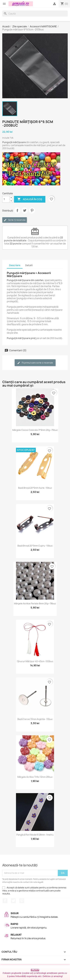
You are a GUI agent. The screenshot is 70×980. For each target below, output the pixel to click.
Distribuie (17, 210)
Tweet (25, 210)
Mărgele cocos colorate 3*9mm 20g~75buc (35, 430)
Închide (35, 970)
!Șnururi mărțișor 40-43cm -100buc (35, 661)
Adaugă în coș (30, 199)
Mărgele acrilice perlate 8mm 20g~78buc (35, 603)
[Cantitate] (6, 199)
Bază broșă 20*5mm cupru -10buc (35, 546)
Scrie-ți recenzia (15, 220)
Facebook (5, 901)
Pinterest (32, 210)
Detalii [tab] (29, 265)
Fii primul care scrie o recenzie (35, 363)
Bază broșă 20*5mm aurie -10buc (35, 488)
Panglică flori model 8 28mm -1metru (35, 835)
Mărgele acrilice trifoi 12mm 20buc (35, 777)
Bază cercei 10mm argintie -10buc (35, 719)
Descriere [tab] (15, 265)
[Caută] (35, 14)
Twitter (13, 901)
